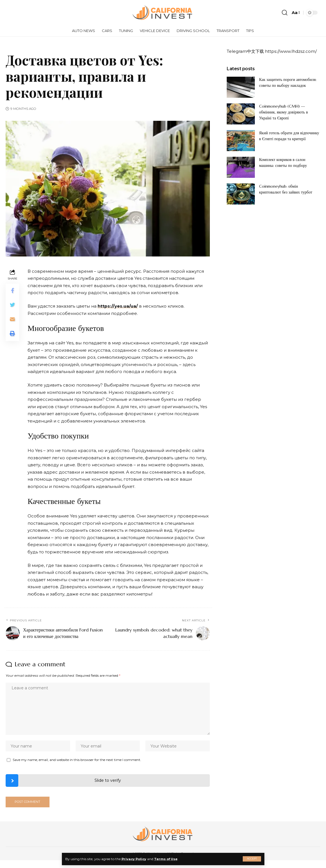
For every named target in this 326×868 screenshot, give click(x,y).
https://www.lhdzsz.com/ (291, 51)
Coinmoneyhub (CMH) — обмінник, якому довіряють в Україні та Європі (284, 112)
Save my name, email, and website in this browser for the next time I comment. (77, 761)
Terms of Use (168, 859)
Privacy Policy (135, 859)
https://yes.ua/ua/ (118, 306)
